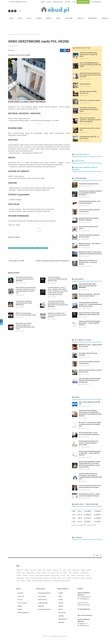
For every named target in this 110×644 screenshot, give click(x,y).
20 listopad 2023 (85, 214)
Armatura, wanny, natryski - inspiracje (40, 578)
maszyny (38, 573)
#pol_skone (38, 248)
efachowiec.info (43, 600)
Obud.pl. (49, 636)
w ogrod (87, 575)
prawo (64, 570)
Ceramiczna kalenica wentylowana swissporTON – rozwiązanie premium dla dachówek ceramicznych (90, 304)
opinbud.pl (41, 606)
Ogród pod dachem (85, 84)
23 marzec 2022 (85, 374)
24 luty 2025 (85, 132)
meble (59, 578)
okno (60, 570)
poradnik (89, 570)
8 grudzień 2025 (85, 428)
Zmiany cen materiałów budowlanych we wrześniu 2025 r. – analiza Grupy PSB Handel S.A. (90, 453)
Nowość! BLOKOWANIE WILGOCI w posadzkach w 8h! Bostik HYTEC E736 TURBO (90, 65)
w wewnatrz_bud (84, 573)
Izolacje (61, 600)
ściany (69, 570)
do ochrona (53, 578)
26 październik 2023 (86, 266)
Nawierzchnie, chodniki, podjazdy (61, 581)
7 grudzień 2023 (85, 239)
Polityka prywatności (58, 2)
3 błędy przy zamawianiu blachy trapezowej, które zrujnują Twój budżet (88, 54)
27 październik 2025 (86, 457)
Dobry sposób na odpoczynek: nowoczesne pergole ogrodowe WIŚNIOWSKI (25, 279)
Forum (74, 2)
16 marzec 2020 (86, 86)
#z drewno (30, 248)
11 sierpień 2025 (86, 103)
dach (68, 575)
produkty (49, 570)
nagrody (83, 570)
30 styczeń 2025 (86, 79)
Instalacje (61, 616)
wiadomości (20, 570)
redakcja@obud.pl (96, 2)
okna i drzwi (33, 570)
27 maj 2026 (53, 297)
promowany (89, 578)
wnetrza (39, 570)
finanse (53, 573)
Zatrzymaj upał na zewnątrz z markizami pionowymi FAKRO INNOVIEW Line (24, 303)
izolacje (44, 573)
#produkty (45, 248)
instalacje (55, 570)
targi (57, 573)
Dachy (60, 596)
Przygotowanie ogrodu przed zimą (89, 184)
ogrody (18, 573)
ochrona (28, 578)
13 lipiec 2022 (84, 349)
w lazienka (75, 578)
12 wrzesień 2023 (85, 248)
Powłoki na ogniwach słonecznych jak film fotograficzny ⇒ (53, 261)
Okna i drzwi (62, 613)
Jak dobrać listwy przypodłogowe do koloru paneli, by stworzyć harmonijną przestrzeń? (90, 75)
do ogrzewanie (20, 578)
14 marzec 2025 (86, 124)
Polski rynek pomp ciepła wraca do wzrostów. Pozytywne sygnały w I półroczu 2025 (88, 443)
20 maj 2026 (21, 331)
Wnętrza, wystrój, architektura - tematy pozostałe (47, 575)
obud (70, 573)
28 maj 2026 (21, 295)
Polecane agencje (81, 154)
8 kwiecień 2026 (85, 437)
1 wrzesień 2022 (86, 141)
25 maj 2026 (21, 317)
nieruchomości (76, 570)
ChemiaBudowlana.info (83, 2)
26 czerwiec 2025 (85, 406)
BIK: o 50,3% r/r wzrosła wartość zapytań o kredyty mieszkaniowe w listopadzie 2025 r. (90, 424)
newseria (73, 575)
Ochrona (61, 603)
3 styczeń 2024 (85, 205)
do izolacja (82, 578)
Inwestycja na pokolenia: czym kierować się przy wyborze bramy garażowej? (57, 315)
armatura (69, 578)
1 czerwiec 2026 (85, 298)
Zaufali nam (78, 161)
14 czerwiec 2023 (85, 357)
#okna (10, 248)
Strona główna (12, 34)
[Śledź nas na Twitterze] (12, 11)
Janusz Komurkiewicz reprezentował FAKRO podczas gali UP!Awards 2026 (58, 279)
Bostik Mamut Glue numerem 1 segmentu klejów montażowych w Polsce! (89, 110)
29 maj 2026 (53, 283)
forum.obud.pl (42, 596)
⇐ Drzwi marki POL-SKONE (16, 261)
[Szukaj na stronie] (20, 11)
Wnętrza (61, 606)
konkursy (19, 575)
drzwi (48, 573)
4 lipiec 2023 (85, 95)
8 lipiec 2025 (84, 481)
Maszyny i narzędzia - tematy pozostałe (42, 581)
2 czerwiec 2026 (22, 283)
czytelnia (26, 570)
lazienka (23, 581)
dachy (23, 573)
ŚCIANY (61, 593)
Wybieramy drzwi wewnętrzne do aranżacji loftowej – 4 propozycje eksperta (88, 262)
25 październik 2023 (86, 186)
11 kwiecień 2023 (86, 69)
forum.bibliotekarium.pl (44, 609)
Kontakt (49, 2)
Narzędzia (61, 622)
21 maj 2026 (53, 319)
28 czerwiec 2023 (85, 222)
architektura (76, 573)
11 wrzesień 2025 (85, 447)
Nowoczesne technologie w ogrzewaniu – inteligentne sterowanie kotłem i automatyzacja (90, 120)
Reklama (43, 2)
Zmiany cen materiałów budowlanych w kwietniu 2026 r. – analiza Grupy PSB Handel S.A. (90, 323)
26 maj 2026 (21, 307)
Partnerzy (20, 600)
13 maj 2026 (85, 59)
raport (18, 581)
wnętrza (65, 573)
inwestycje (32, 575)
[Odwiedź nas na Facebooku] (9, 11)
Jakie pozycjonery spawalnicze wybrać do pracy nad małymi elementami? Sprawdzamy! (90, 193)
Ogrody (61, 609)
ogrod (64, 578)
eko (61, 573)
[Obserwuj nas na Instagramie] (15, 11)
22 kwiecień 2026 (85, 469)
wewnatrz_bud (80, 575)
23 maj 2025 (84, 418)
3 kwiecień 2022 (85, 384)
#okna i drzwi (22, 248)
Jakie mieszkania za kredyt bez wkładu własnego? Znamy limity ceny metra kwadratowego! (90, 380)
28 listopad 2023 (85, 197)
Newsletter (67, 2)
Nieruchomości (63, 619)
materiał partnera (30, 573)
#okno (15, 248)
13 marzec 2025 (85, 231)
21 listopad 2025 (85, 490)
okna (44, 570)
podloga (29, 581)
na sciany (63, 575)
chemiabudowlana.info (44, 593)
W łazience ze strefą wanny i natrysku (90, 100)
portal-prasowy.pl (43, 603)
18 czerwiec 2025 (85, 498)
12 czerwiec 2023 (86, 114)
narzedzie (25, 575)
